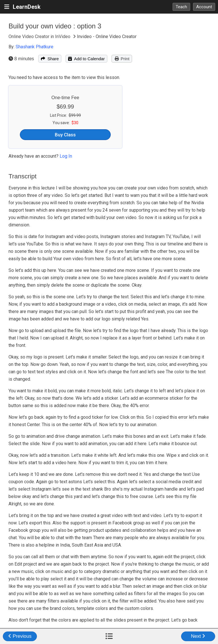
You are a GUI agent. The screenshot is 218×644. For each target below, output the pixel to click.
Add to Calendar (86, 59)
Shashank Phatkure (34, 47)
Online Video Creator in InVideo (40, 37)
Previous (20, 636)
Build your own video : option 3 (55, 26)
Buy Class (65, 135)
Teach (181, 7)
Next (198, 636)
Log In (66, 156)
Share (50, 59)
